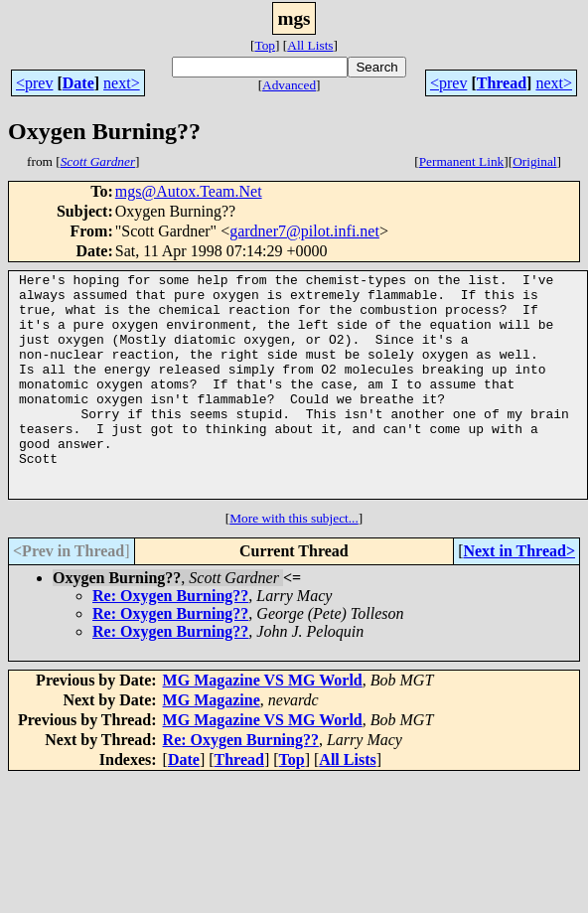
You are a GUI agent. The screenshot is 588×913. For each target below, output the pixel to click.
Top (265, 45)
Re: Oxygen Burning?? (170, 640)
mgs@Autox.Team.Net (189, 191)
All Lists (310, 45)
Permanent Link (462, 161)
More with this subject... (294, 563)
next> (122, 83)
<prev (34, 83)
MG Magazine (212, 745)
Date (78, 83)
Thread (502, 83)
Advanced (289, 85)
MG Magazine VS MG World (263, 725)
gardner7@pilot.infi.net (304, 231)
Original (534, 161)
